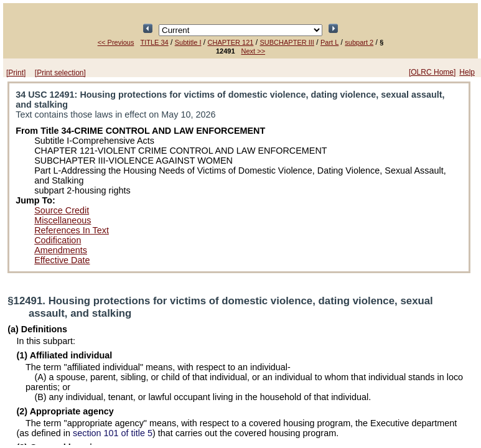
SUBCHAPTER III (287, 42)
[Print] (16, 73)
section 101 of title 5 (113, 433)
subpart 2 (359, 42)
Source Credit (62, 210)
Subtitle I (188, 42)
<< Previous (116, 42)
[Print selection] (60, 73)
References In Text (72, 230)
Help (467, 72)
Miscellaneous (63, 220)
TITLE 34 (154, 42)
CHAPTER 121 (231, 42)
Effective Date (62, 260)
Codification (58, 240)
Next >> (254, 51)
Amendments (61, 250)
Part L (329, 42)
